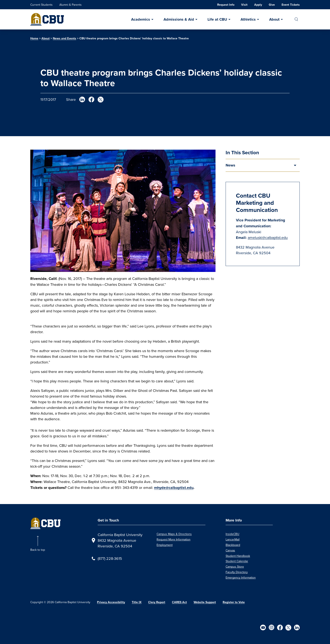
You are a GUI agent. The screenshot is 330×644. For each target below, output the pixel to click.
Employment (165, 545)
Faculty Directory (237, 572)
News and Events (65, 38)
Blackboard (233, 545)
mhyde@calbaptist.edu (174, 488)
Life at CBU (217, 19)
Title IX (137, 602)
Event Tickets (291, 5)
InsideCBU (232, 534)
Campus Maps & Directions (174, 534)
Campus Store (235, 567)
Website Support (205, 602)
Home (34, 38)
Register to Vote (234, 602)
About (274, 19)
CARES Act (179, 602)
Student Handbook (238, 556)
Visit (244, 5)
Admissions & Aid (179, 19)
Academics (141, 19)
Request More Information (174, 539)
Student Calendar (237, 561)
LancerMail (233, 539)
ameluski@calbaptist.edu (268, 238)
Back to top (38, 550)
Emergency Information (241, 577)
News (230, 165)
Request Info (226, 5)
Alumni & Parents (71, 5)
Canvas (230, 550)
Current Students (41, 5)
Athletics (248, 19)
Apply (258, 5)
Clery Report (157, 602)
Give (272, 5)
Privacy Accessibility (111, 602)
